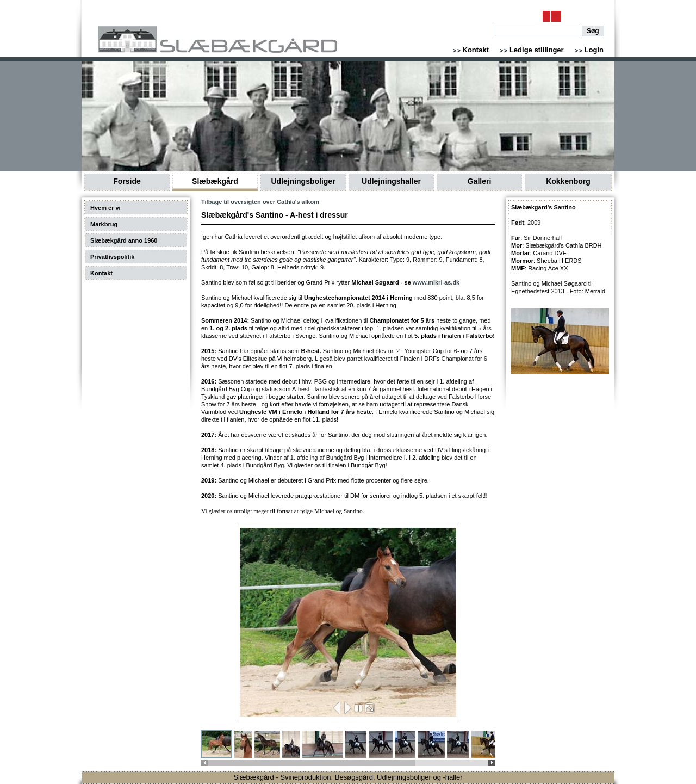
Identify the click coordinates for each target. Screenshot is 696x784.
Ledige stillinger (537, 50)
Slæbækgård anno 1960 (124, 240)
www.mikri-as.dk (436, 282)
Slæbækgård (215, 181)
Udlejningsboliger (303, 181)
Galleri (480, 181)
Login (594, 50)
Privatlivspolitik (112, 257)
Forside (127, 181)
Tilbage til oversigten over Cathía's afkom (260, 202)
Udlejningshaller (391, 181)
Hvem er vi (105, 208)
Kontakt (476, 50)
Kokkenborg (568, 181)
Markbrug (104, 224)
